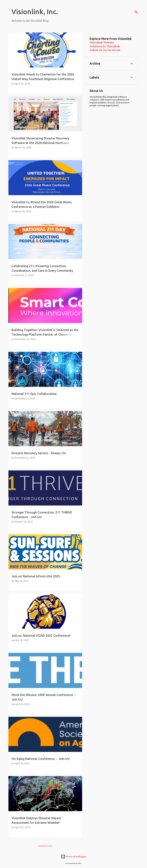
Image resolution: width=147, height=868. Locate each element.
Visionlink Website (102, 43)
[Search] (136, 12)
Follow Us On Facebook (105, 50)
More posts (45, 846)
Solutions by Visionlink (105, 46)
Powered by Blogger (74, 856)
